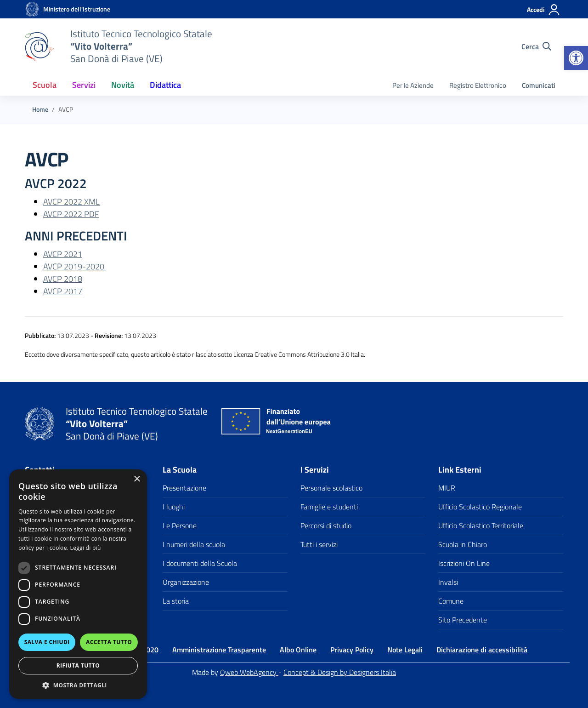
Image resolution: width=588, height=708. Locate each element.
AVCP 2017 (63, 291)
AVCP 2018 (63, 279)
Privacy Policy (352, 650)
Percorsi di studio (326, 525)
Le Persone (180, 525)
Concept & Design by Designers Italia (340, 672)
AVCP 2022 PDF (71, 214)
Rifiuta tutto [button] (78, 665)
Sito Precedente (463, 620)
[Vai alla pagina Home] (40, 109)
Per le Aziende (413, 85)
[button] (576, 58)
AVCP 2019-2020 (75, 266)
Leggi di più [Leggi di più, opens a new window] (86, 548)
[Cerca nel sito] (536, 46)
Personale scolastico (331, 488)
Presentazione (184, 488)
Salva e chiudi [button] (47, 642)
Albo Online (298, 650)
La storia (176, 601)
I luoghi (174, 507)
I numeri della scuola (194, 544)
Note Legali (405, 650)
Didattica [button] (165, 85)
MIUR (447, 488)
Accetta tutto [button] (109, 642)
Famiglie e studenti (329, 507)
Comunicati (539, 85)
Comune (451, 601)
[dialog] (78, 584)
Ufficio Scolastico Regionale (480, 507)
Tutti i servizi (319, 544)
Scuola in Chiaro (463, 544)
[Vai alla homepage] (32, 9)
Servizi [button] (84, 85)
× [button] (137, 479)
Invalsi (448, 582)
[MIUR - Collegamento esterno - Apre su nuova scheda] (77, 9)
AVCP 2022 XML (71, 202)
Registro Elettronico (478, 85)
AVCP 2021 (63, 254)
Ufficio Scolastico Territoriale (481, 525)
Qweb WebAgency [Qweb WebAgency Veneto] (249, 672)
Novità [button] (123, 85)
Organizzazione (186, 582)
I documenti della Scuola (200, 563)
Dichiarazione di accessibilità (482, 650)
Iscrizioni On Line (464, 563)
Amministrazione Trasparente (219, 650)
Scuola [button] (45, 85)
